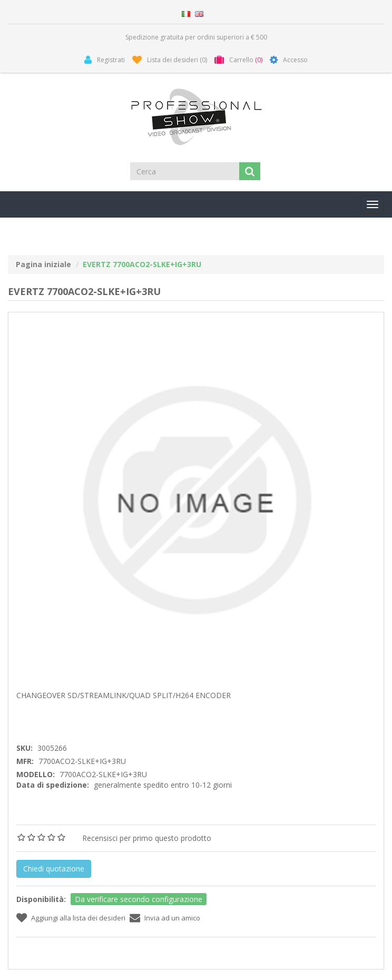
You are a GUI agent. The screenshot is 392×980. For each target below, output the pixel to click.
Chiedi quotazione (54, 869)
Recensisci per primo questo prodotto (147, 838)
